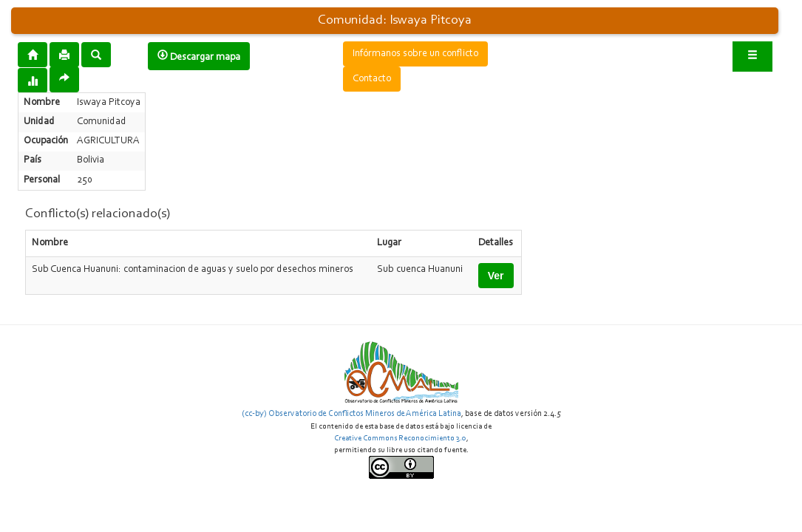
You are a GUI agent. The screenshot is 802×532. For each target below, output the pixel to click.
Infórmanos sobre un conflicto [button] (415, 54)
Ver (496, 276)
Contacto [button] (372, 79)
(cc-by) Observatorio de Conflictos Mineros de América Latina (351, 414)
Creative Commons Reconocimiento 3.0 (400, 439)
